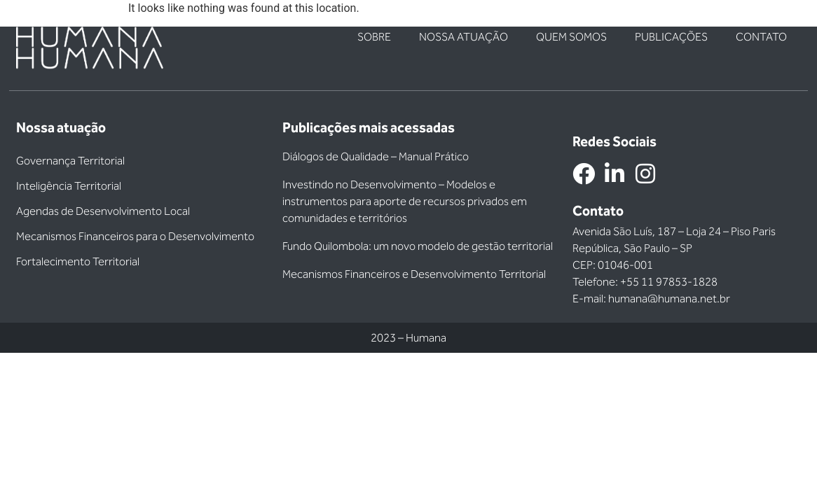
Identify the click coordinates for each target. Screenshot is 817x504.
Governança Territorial (70, 161)
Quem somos (571, 37)
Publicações (671, 37)
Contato (761, 37)
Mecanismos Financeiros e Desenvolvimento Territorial (414, 274)
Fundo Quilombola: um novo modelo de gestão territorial (418, 246)
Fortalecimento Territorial (78, 261)
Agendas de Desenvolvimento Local (103, 211)
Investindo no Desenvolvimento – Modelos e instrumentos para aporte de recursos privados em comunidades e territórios (405, 201)
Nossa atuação (464, 37)
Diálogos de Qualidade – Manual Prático (376, 156)
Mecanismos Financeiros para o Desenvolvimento (135, 236)
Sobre (374, 37)
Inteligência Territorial (69, 186)
